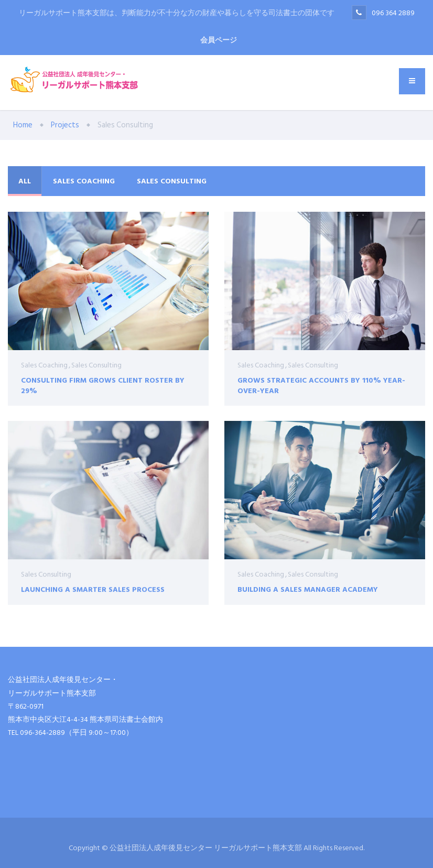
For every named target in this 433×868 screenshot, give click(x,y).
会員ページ (219, 40)
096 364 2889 (393, 13)
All (25, 181)
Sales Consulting (172, 181)
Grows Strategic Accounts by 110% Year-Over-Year (321, 385)
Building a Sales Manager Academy (308, 593)
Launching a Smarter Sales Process (93, 595)
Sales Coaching (84, 181)
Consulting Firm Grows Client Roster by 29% (103, 385)
